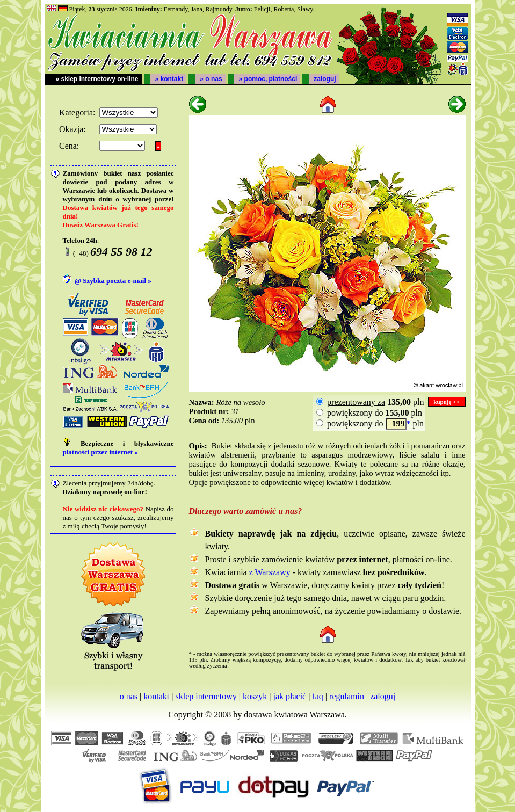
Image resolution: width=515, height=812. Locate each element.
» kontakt (169, 79)
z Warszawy (270, 572)
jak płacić (289, 696)
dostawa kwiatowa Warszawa (294, 715)
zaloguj (325, 79)
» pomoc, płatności (268, 79)
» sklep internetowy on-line (97, 79)
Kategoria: (77, 113)
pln (374, 402)
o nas (129, 696)
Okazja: (72, 129)
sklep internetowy (206, 696)
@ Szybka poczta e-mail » (113, 281)
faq (317, 696)
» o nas (211, 79)
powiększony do (367, 413)
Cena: (69, 146)
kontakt (156, 696)
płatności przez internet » (100, 452)
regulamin (347, 696)
